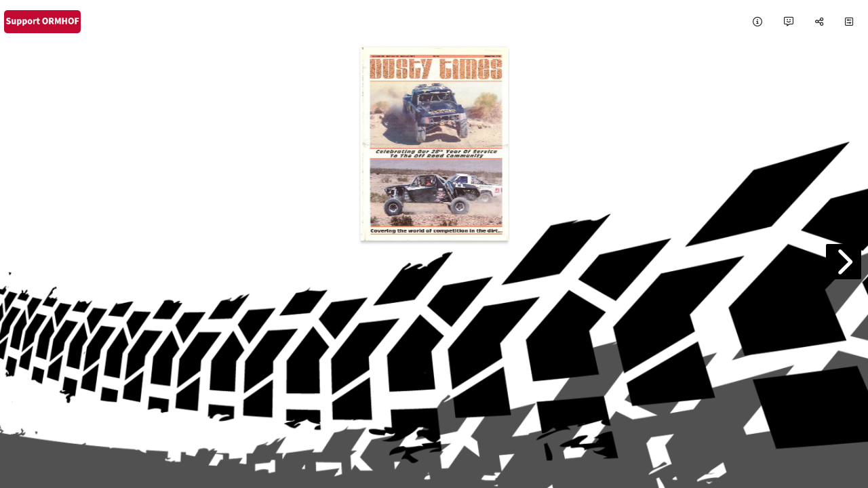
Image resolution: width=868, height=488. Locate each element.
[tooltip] (757, 22)
